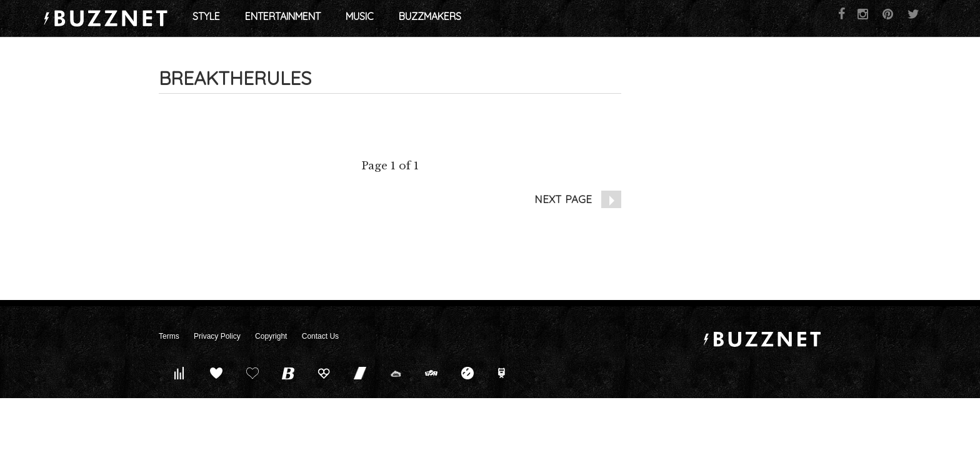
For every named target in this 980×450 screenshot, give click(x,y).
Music (485, 19)
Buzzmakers (555, 19)
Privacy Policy (217, 336)
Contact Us (320, 336)
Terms (169, 336)
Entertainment (408, 19)
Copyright (271, 336)
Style (331, 19)
